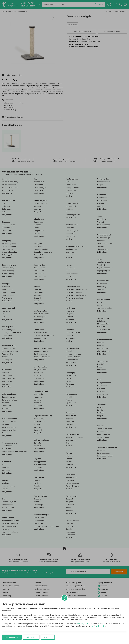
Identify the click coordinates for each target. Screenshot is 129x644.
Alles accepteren (12, 637)
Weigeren (48, 637)
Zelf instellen (31, 637)
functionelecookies (98, 626)
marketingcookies (83, 624)
